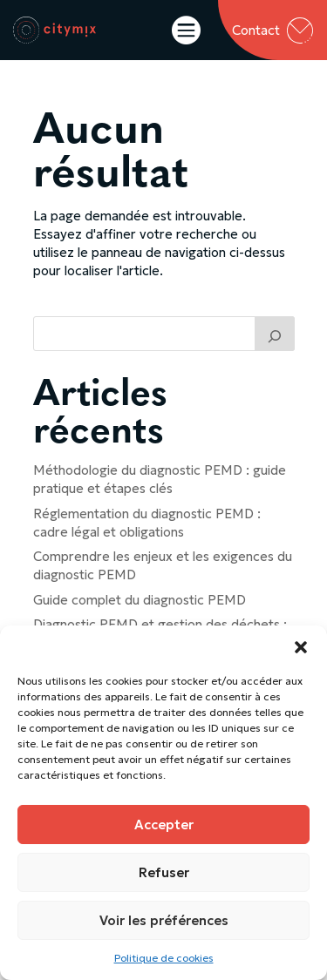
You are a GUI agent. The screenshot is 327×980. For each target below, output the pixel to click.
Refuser (164, 872)
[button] (301, 647)
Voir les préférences (164, 920)
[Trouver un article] (275, 334)
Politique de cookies (164, 958)
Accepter (164, 825)
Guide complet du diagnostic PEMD (140, 600)
